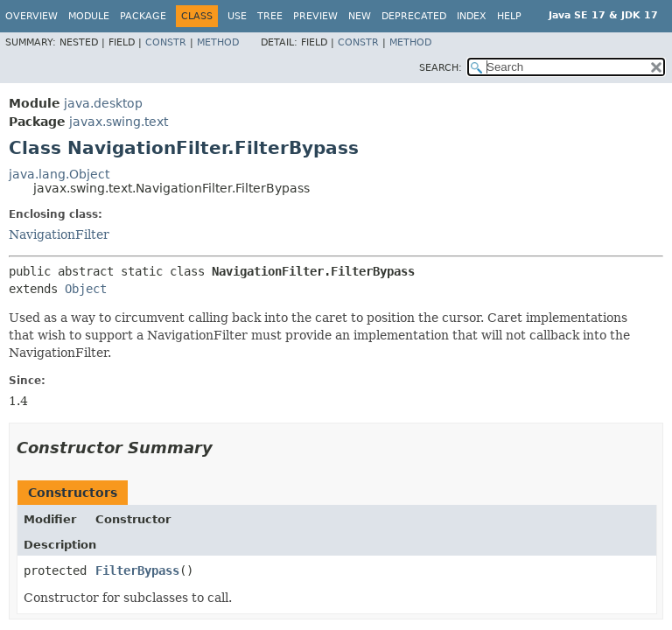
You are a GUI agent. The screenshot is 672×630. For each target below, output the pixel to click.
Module (89, 16)
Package (143, 16)
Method (218, 42)
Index (472, 16)
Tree (270, 16)
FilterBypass (137, 570)
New (360, 16)
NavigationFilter (59, 234)
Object (86, 289)
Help (509, 16)
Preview (315, 16)
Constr (166, 42)
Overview (31, 16)
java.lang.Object (59, 174)
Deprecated (414, 16)
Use (237, 16)
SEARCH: (441, 68)
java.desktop (103, 103)
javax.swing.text (119, 122)
